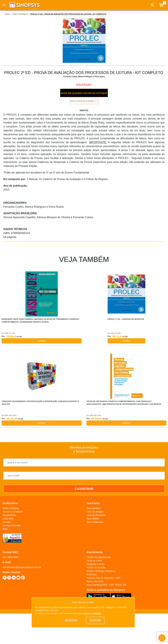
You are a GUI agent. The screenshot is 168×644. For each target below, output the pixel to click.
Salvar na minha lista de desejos (82, 101)
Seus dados (93, 519)
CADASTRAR (84, 489)
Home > (8, 14)
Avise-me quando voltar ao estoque (84, 93)
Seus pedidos (94, 508)
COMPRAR (42, 341)
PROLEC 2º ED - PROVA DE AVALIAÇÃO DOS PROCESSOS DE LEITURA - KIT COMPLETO (68, 14)
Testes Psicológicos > (21, 14)
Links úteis (8, 519)
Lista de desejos (95, 512)
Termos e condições (13, 512)
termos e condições (92, 613)
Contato (7, 522)
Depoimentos (9, 515)
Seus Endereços (95, 522)
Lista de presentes (96, 515)
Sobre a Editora (11, 508)
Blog (5, 529)
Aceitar (95, 620)
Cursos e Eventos (12, 525)
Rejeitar (71, 620)
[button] (153, 5)
